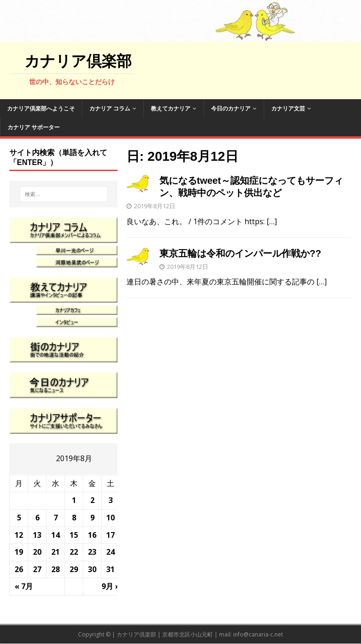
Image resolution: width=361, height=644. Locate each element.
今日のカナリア (231, 108)
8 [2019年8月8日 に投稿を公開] (74, 518)
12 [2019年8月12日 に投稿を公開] (19, 535)
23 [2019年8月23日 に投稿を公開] (92, 552)
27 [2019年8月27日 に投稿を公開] (37, 569)
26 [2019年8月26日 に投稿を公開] (19, 569)
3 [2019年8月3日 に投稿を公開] (111, 500)
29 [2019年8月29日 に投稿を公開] (74, 569)
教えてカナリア (171, 108)
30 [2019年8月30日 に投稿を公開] (92, 569)
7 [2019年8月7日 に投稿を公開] (56, 518)
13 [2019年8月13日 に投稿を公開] (37, 535)
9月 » (111, 586)
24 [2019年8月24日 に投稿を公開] (110, 552)
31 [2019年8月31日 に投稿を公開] (110, 569)
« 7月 (24, 586)
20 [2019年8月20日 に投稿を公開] (37, 552)
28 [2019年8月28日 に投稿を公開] (55, 569)
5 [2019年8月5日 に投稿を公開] (19, 518)
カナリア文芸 (288, 108)
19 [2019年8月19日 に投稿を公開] (19, 552)
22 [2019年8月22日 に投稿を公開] (74, 552)
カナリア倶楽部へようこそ (41, 108)
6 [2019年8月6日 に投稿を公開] (37, 518)
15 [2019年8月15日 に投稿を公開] (74, 535)
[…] (272, 221)
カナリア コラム (110, 108)
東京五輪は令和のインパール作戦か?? (240, 253)
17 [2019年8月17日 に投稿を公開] (110, 535)
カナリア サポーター (34, 127)
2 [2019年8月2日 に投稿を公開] (92, 500)
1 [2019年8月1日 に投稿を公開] (74, 500)
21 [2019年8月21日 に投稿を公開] (55, 552)
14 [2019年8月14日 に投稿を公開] (55, 535)
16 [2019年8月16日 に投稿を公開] (92, 535)
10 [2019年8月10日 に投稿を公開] (110, 518)
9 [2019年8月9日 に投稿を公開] (92, 518)
